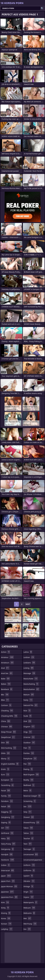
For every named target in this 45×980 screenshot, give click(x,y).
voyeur (29, 897)
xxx (27, 929)
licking (29, 668)
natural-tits (31, 705)
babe (5, 679)
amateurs (7, 663)
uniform (29, 865)
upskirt (28, 876)
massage (30, 673)
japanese (8, 892)
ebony (6, 758)
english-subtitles (10, 764)
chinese (7, 727)
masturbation (31, 689)
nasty (28, 700)
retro (28, 790)
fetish (6, 806)
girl (5, 828)
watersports (31, 902)
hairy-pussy (8, 844)
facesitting (7, 785)
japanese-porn (9, 897)
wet (27, 918)
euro (5, 774)
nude (28, 716)
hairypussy (8, 849)
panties (29, 753)
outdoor (29, 743)
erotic (5, 769)
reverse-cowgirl (32, 796)
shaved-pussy (32, 822)
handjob (7, 854)
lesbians (29, 663)
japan (6, 876)
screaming (30, 801)
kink (5, 902)
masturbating (31, 684)
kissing (6, 913)
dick (5, 743)
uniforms (29, 870)
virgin (28, 892)
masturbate (31, 679)
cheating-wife (9, 716)
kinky (5, 908)
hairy (6, 838)
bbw (5, 700)
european (7, 780)
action (6, 652)
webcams (29, 913)
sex (28, 806)
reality (29, 780)
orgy (28, 732)
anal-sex (7, 673)
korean (6, 924)
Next (28, 604)
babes (6, 684)
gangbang (8, 817)
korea (6, 918)
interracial (8, 870)
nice (27, 711)
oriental (29, 737)
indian (6, 865)
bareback (7, 689)
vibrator (29, 881)
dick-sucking (9, 748)
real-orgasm (31, 774)
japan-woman (9, 886)
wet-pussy (30, 924)
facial (6, 790)
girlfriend (7, 833)
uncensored (31, 854)
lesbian (29, 657)
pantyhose (30, 758)
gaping (6, 822)
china (6, 721)
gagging (7, 812)
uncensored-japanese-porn (33, 860)
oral (28, 721)
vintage (29, 886)
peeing (28, 769)
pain (27, 748)
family (6, 796)
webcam (29, 908)
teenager (29, 849)
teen (28, 844)
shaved (29, 817)
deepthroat (8, 737)
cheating (7, 711)
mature (29, 695)
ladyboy (7, 929)
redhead (29, 785)
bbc (5, 695)
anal (5, 668)
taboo (28, 828)
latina (28, 652)
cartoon (6, 705)
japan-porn (8, 881)
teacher (29, 838)
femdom (7, 801)
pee (27, 764)
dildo (6, 753)
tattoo (28, 833)
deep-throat (9, 732)
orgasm (29, 727)
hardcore (8, 860)
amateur (7, 657)
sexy (28, 812)
